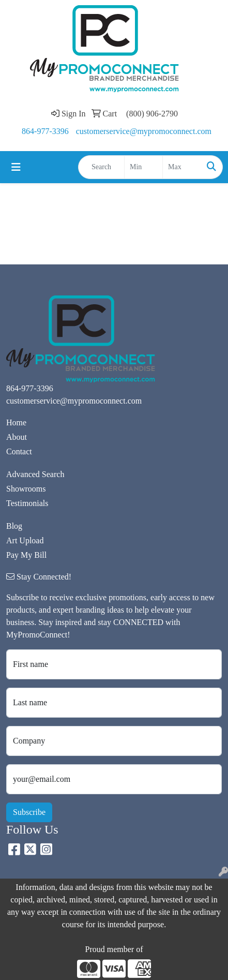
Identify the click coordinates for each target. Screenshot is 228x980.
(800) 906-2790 (152, 114)
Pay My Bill (26, 555)
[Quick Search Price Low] (143, 167)
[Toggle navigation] (16, 167)
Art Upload (25, 540)
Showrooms (26, 489)
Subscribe (29, 812)
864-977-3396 (45, 131)
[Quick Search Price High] (182, 167)
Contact (19, 451)
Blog (14, 526)
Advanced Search (35, 474)
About (17, 437)
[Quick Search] (101, 167)
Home (16, 422)
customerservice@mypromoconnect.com (144, 131)
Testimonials (27, 503)
